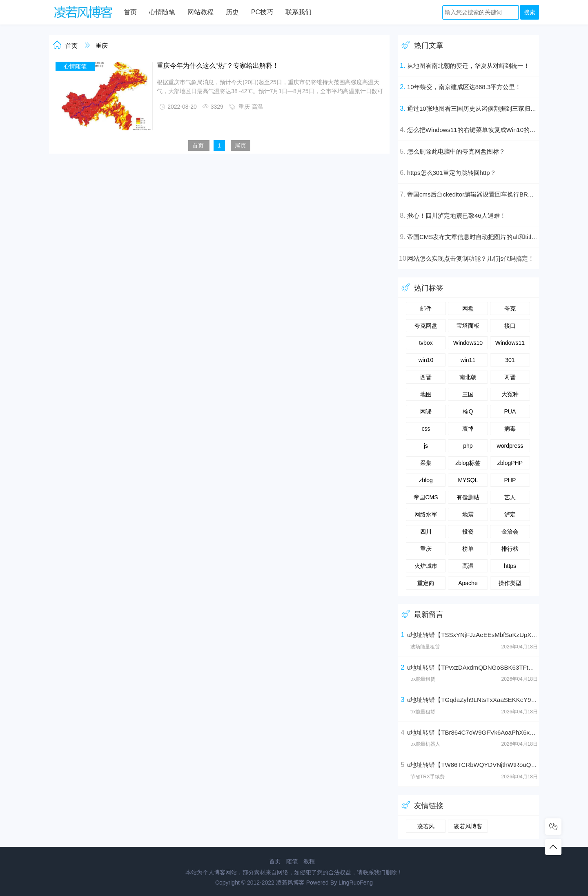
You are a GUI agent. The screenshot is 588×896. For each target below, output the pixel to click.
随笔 (292, 861)
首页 (130, 12)
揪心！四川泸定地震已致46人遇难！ (457, 216)
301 (510, 360)
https (510, 566)
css (426, 429)
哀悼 (468, 429)
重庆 (102, 46)
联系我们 (298, 12)
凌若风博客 (468, 826)
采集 (426, 463)
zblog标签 (468, 463)
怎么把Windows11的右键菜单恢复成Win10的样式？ (478, 130)
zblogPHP (510, 463)
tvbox (426, 343)
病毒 (510, 429)
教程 (309, 861)
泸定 (510, 514)
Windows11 (510, 343)
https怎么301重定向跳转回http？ (452, 173)
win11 (468, 360)
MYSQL (468, 480)
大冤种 (510, 394)
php (468, 446)
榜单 (468, 549)
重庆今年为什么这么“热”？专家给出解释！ (218, 66)
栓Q (468, 411)
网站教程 (200, 12)
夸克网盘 (426, 326)
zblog (426, 480)
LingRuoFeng (356, 883)
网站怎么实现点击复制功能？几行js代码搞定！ (471, 258)
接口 (510, 326)
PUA (510, 411)
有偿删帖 (468, 497)
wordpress (510, 446)
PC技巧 (262, 12)
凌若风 (426, 826)
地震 (468, 514)
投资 (468, 532)
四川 (426, 532)
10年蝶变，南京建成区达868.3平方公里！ (464, 87)
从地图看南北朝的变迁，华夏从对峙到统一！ (468, 66)
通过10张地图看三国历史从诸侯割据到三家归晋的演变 (481, 108)
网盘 (468, 308)
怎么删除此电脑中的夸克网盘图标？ (456, 151)
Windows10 (468, 343)
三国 (468, 394)
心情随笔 (162, 12)
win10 (426, 360)
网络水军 (426, 514)
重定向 (426, 583)
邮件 (426, 308)
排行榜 (510, 549)
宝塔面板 (468, 326)
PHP (510, 480)
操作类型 (510, 583)
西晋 (426, 377)
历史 (232, 12)
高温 (257, 107)
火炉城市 (426, 566)
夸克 (510, 308)
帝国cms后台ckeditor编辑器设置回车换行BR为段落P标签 (485, 194)
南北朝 (468, 377)
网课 (426, 411)
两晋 (510, 377)
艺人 (510, 497)
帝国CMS (426, 497)
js (426, 446)
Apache (468, 583)
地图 (426, 394)
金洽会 (510, 532)
